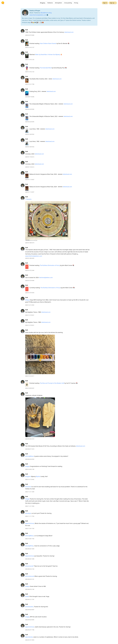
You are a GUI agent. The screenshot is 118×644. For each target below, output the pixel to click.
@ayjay (27, 466)
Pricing (76, 3)
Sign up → (113, 3)
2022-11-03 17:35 (30, 528)
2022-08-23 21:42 (30, 569)
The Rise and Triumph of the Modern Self (52, 383)
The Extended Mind (46, 68)
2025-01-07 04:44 (30, 293)
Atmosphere (58, 3)
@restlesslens (29, 607)
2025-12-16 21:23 (30, 72)
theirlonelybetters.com (46, 278)
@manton (28, 487)
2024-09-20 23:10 (30, 439)
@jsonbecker (29, 637)
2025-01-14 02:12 (30, 157)
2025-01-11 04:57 (30, 180)
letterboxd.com (69, 32)
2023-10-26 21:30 (30, 469)
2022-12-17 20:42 (30, 479)
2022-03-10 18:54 (30, 640)
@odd (27, 596)
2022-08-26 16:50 (30, 549)
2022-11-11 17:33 (30, 516)
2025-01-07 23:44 (30, 270)
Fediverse (50, 3)
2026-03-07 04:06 (30, 35)
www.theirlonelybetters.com (38, 15)
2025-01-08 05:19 (30, 243)
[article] (59, 32)
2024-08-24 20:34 (30, 459)
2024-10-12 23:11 (30, 376)
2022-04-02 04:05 (30, 620)
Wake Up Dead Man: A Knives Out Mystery (48, 55)
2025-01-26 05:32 (30, 134)
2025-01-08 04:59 (30, 258)
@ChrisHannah (30, 576)
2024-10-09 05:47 (30, 388)
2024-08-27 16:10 (30, 449)
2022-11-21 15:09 (30, 492)
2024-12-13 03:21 (30, 315)
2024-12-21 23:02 (30, 305)
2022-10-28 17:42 (30, 539)
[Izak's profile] (23, 31)
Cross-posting (68, 3)
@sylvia (38, 476)
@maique (28, 513)
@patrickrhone (30, 523)
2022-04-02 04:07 (30, 610)
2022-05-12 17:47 (30, 599)
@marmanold (29, 566)
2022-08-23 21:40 (30, 589)
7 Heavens (28, 199)
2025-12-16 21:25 (30, 60)
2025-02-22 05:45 (30, 109)
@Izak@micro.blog (46, 13)
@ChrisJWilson (30, 456)
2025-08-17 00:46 (30, 97)
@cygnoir (28, 476)
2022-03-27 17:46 (30, 630)
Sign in (105, 3)
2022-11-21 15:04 (30, 506)
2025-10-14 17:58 (30, 84)
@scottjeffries (29, 546)
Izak (27, 30)
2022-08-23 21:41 (30, 579)
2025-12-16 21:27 (30, 47)
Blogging (43, 3)
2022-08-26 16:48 (30, 559)
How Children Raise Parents (48, 43)
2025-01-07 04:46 (30, 280)
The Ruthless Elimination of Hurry (50, 265)
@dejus (27, 300)
